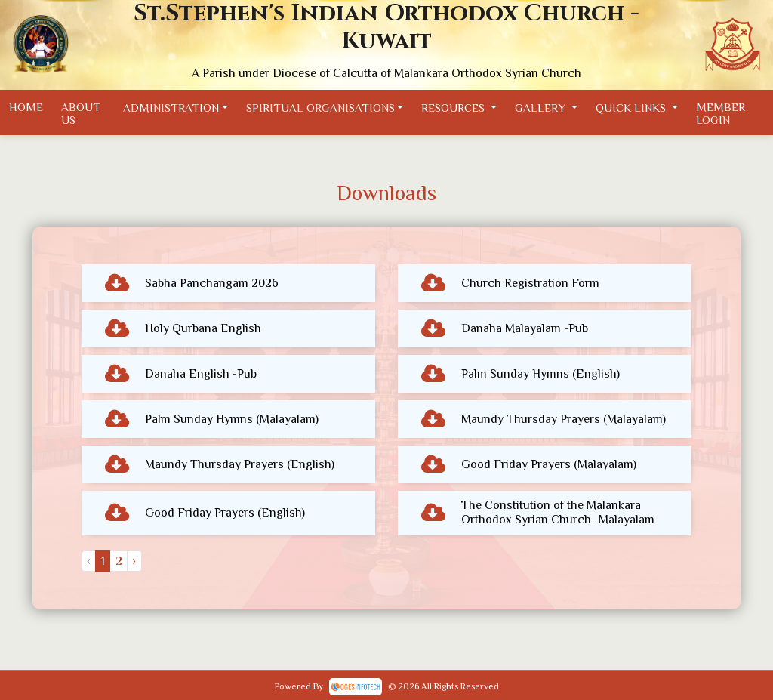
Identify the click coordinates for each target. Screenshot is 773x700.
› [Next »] (134, 561)
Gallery (542, 107)
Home (26, 107)
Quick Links (632, 107)
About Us (81, 113)
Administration (171, 107)
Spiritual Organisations (320, 107)
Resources (454, 107)
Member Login (721, 113)
